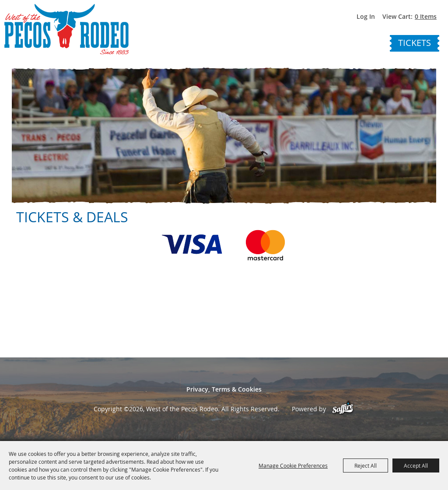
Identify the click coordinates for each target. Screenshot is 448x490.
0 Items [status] (426, 16)
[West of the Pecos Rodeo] (66, 29)
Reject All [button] (366, 465)
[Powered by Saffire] (343, 409)
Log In (366, 16)
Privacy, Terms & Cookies (224, 389)
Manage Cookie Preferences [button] (293, 465)
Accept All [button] (416, 465)
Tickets (415, 43)
